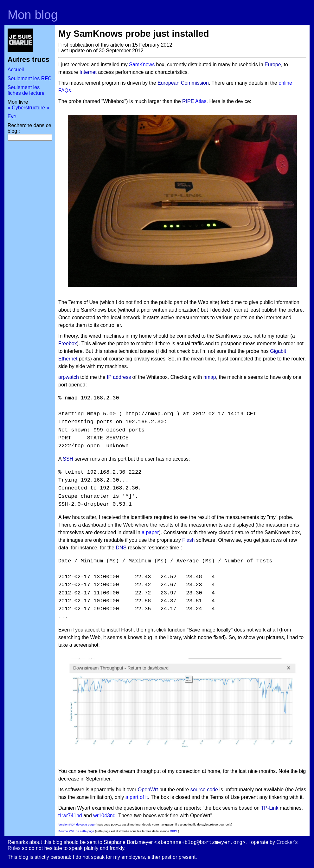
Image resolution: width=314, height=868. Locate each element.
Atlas (201, 101)
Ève (12, 117)
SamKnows (142, 65)
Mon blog (33, 15)
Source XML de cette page (76, 831)
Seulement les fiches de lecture (26, 90)
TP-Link (269, 808)
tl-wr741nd (70, 816)
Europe (273, 65)
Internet (88, 72)
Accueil (16, 70)
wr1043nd (104, 816)
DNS (121, 548)
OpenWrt (148, 790)
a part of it (137, 797)
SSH (68, 459)
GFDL (174, 831)
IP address (119, 377)
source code (204, 790)
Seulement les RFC (30, 78)
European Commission (183, 83)
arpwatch (69, 377)
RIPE (188, 101)
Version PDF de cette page (77, 824)
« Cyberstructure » (29, 108)
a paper (150, 532)
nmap (210, 377)
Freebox (68, 343)
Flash (188, 540)
